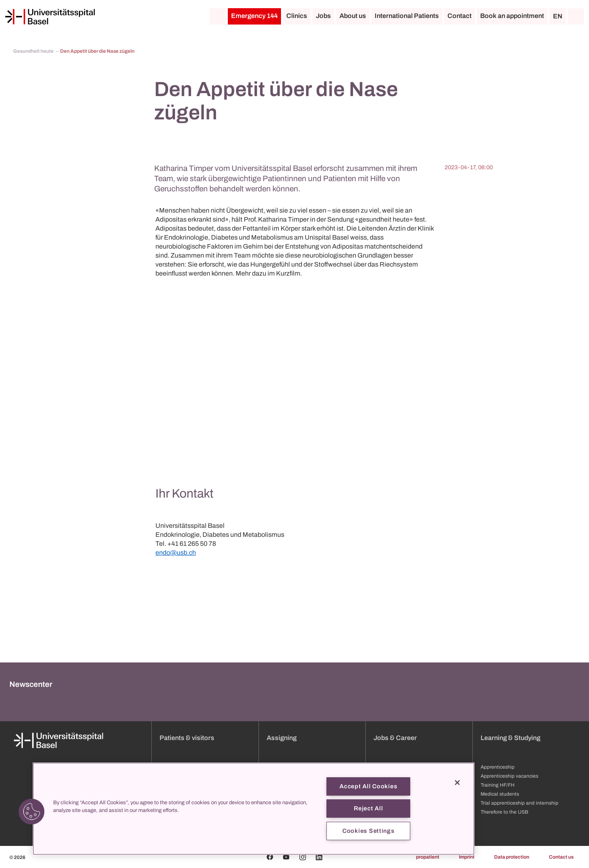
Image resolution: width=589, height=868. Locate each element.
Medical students (500, 794)
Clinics (297, 16)
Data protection (512, 857)
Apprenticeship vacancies (509, 776)
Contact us (561, 857)
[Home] (50, 17)
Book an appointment (512, 16)
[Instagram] (303, 857)
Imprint (467, 857)
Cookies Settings (369, 831)
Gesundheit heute (34, 51)
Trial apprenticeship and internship (519, 803)
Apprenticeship (498, 767)
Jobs (323, 16)
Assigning (282, 738)
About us (353, 16)
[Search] (576, 16)
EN (558, 16)
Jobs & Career (395, 738)
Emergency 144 (254, 16)
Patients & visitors (187, 738)
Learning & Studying (510, 738)
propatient (428, 857)
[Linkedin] (319, 857)
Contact (460, 16)
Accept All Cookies (368, 786)
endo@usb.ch (176, 553)
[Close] (457, 783)
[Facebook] (270, 857)
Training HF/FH (498, 785)
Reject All (368, 808)
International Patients (407, 16)
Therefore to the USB (504, 812)
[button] (31, 812)
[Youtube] (286, 857)
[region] (254, 809)
